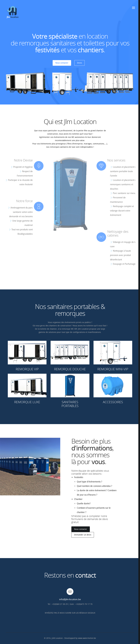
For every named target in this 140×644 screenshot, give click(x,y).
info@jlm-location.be (70, 599)
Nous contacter (62, 63)
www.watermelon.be (87, 638)
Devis (80, 63)
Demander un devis (83, 535)
